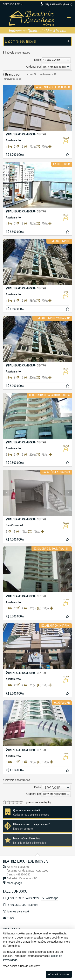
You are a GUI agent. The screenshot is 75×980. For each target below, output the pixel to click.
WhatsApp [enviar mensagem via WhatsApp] (50, 898)
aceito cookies (59, 974)
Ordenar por (34, 67)
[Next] (67, 108)
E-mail (11, 918)
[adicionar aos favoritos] (68, 155)
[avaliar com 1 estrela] (5, 802)
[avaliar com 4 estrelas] (17, 802)
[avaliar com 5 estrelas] (21, 802)
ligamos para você (18, 911)
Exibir (38, 60)
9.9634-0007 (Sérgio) (22, 905)
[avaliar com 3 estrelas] (13, 802)
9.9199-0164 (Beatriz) (58, 4)
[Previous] (8, 108)
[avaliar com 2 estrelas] (9, 802)
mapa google (15, 883)
